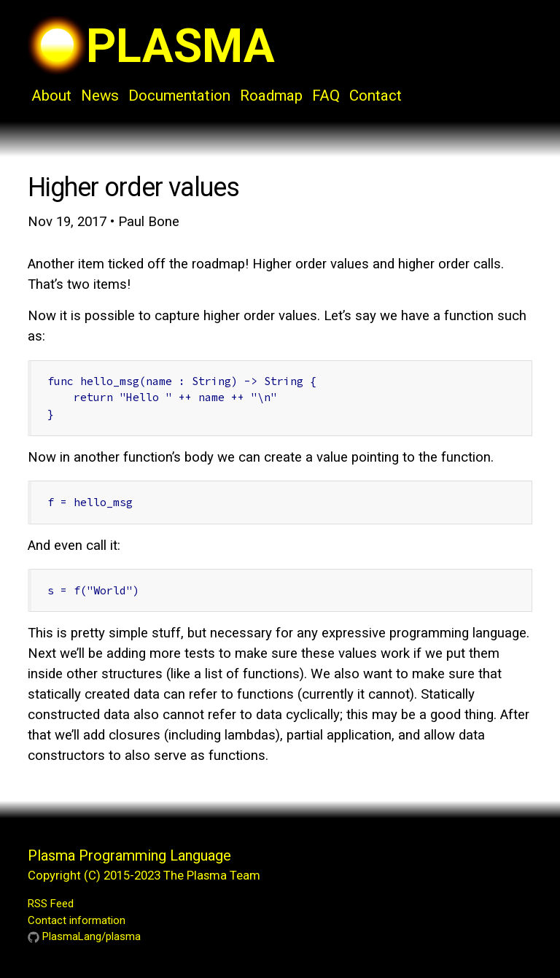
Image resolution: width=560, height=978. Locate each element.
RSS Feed (51, 904)
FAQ (326, 96)
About (51, 96)
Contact (376, 96)
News (100, 96)
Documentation (179, 96)
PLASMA (151, 46)
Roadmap (271, 96)
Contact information (77, 920)
